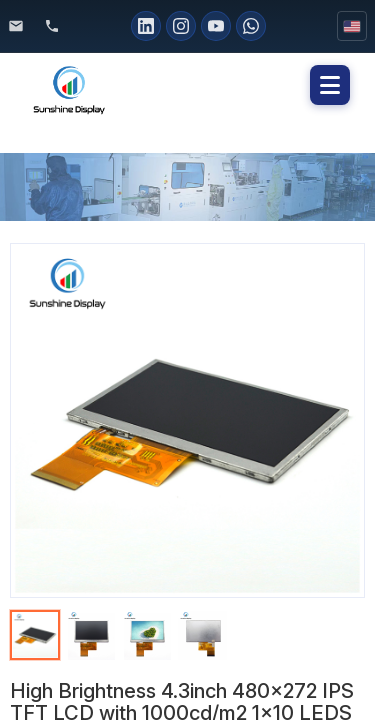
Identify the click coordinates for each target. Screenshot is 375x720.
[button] (330, 85)
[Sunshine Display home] (122, 85)
